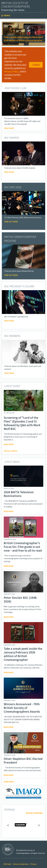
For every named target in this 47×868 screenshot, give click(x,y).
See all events (10, 451)
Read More (9, 172)
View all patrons (34, 813)
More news (9, 782)
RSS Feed (7, 864)
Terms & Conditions (21, 864)
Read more (9, 128)
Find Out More (11, 222)
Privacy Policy (12, 71)
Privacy (34, 864)
